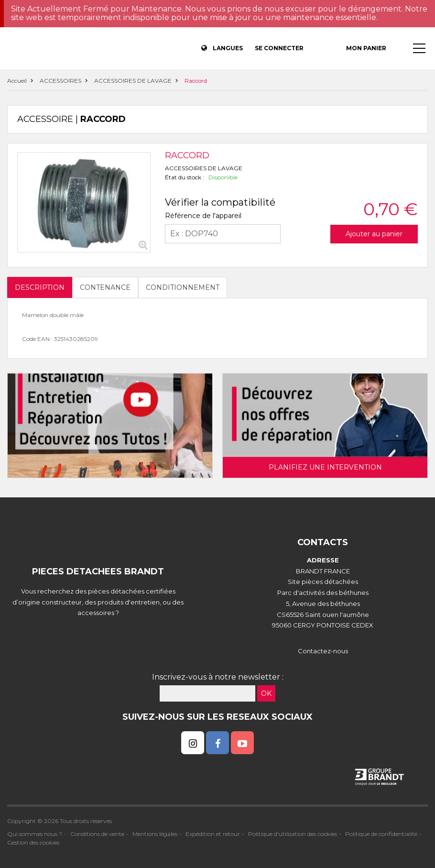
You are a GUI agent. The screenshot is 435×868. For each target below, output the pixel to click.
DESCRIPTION (40, 287)
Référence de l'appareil (203, 216)
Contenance (105, 287)
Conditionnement (183, 287)
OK (266, 693)
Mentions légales (155, 834)
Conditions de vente (97, 834)
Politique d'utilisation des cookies (293, 834)
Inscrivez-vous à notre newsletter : (218, 677)
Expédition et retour (213, 834)
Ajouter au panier (374, 234)
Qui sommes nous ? (35, 834)
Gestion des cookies (33, 842)
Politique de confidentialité (381, 834)
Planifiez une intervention (325, 467)
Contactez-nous (323, 651)
